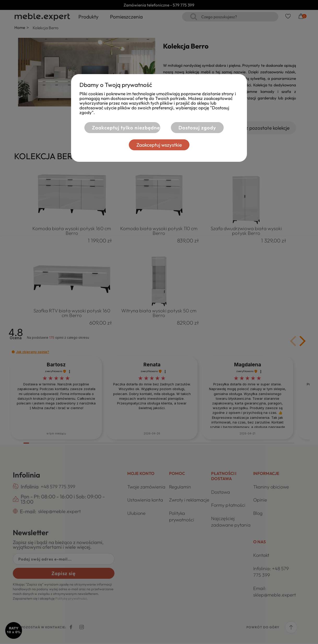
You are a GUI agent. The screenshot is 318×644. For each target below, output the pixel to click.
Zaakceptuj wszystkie (159, 145)
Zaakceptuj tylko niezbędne (123, 128)
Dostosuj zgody (197, 128)
